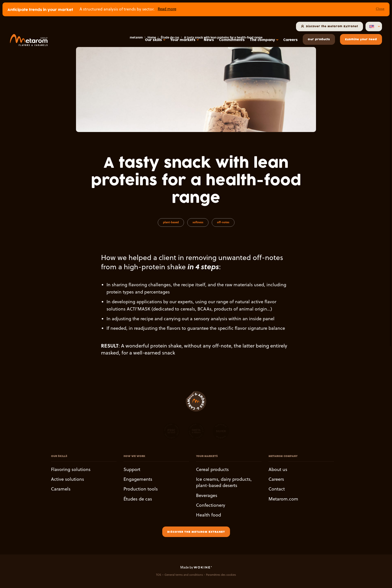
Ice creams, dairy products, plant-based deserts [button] (224, 482)
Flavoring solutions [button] (71, 469)
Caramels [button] (61, 489)
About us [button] (278, 469)
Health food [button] (208, 515)
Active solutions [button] (67, 479)
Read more (167, 9)
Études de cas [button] (138, 499)
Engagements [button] (138, 479)
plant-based (171, 222)
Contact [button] (277, 489)
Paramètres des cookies (221, 575)
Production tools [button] (141, 489)
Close (380, 9)
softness (198, 222)
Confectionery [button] (211, 505)
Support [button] (132, 469)
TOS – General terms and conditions (179, 575)
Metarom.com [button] (283, 499)
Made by (196, 567)
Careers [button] (276, 479)
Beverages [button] (207, 495)
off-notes (223, 222)
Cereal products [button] (212, 469)
